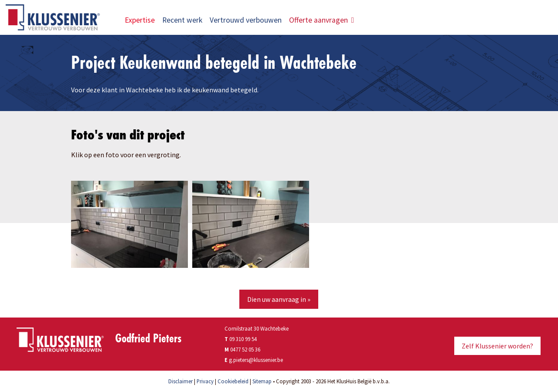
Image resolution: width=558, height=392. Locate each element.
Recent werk (182, 20)
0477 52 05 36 (245, 349)
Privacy (205, 381)
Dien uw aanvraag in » (279, 299)
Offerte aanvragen (322, 20)
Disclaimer (180, 381)
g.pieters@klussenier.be (256, 360)
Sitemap (262, 381)
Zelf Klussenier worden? (497, 346)
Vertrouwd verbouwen (246, 20)
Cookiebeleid (233, 381)
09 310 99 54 (241, 339)
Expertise (140, 20)
